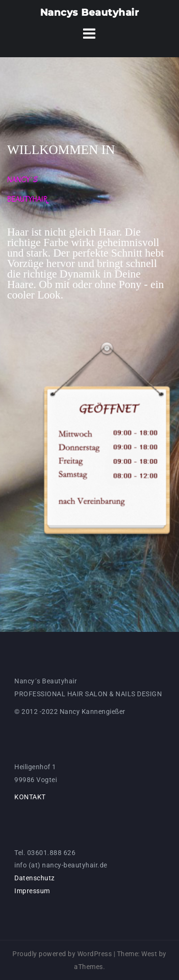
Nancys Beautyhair (90, 12)
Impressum (32, 891)
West (149, 954)
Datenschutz (35, 878)
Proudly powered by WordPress (62, 954)
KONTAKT (30, 797)
